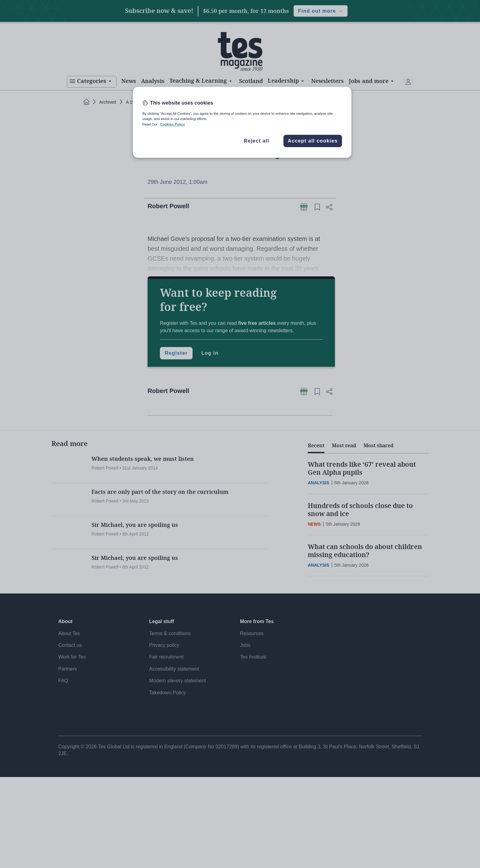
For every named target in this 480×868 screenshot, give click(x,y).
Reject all (256, 141)
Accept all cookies (313, 141)
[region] (242, 122)
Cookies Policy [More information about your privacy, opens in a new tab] (172, 124)
